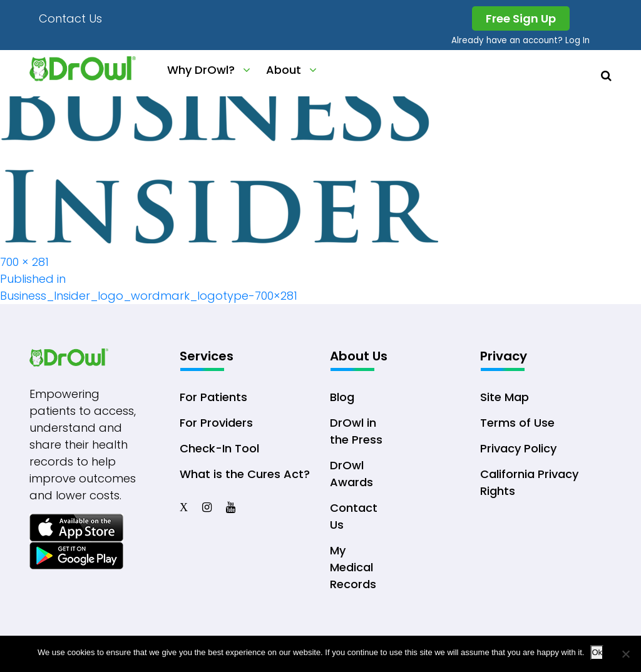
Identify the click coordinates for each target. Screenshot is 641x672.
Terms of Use (517, 423)
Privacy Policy (518, 448)
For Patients (213, 397)
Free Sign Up (521, 18)
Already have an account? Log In (520, 40)
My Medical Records (353, 567)
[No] (625, 654)
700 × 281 (24, 262)
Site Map (505, 397)
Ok (597, 652)
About (284, 70)
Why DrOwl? (201, 70)
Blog (342, 397)
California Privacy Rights (529, 482)
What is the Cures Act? (245, 474)
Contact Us (70, 18)
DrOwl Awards (351, 474)
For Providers (216, 423)
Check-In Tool (219, 448)
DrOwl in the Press (356, 431)
